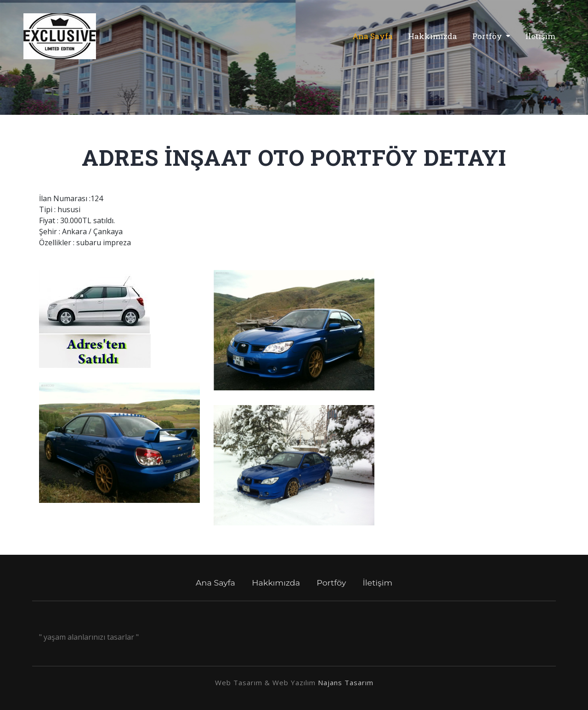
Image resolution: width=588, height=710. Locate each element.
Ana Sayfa (376, 36)
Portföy (488, 36)
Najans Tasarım (346, 682)
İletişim (540, 36)
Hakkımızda (433, 36)
